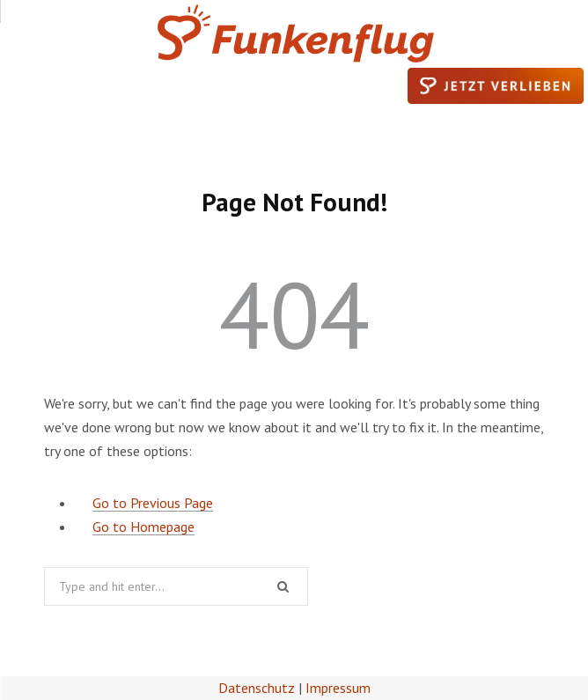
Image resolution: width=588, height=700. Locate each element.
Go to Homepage (143, 527)
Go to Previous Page (153, 503)
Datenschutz (257, 688)
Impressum (338, 688)
